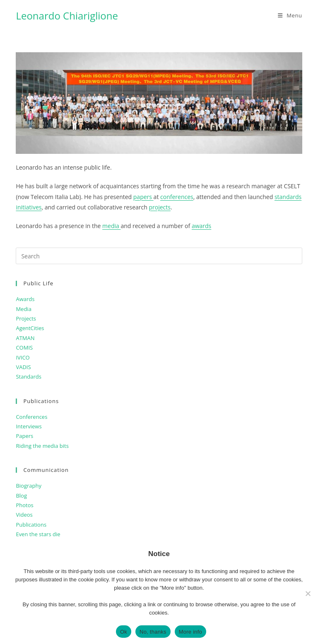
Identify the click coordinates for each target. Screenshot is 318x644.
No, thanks (153, 632)
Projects (26, 318)
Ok (124, 632)
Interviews (29, 426)
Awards (25, 299)
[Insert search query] (159, 256)
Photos (24, 505)
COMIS (24, 348)
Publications (31, 525)
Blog (21, 496)
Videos (24, 515)
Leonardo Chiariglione (67, 16)
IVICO (23, 357)
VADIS (23, 367)
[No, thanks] (308, 593)
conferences (177, 197)
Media (23, 309)
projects (159, 207)
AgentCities (30, 328)
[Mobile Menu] (290, 15)
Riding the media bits (42, 446)
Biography (29, 486)
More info (190, 632)
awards (201, 226)
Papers (24, 436)
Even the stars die (38, 534)
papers (143, 197)
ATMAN (25, 338)
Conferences (31, 417)
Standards (29, 377)
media (111, 226)
